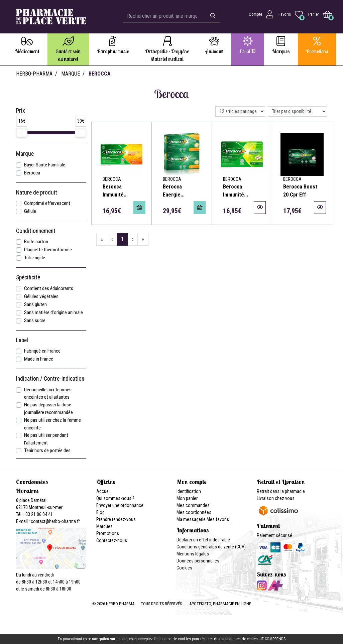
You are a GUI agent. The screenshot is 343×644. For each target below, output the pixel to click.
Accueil (103, 491)
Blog (100, 512)
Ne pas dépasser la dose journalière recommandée (48, 409)
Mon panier (187, 498)
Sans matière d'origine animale (53, 312)
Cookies (184, 568)
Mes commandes (193, 505)
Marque (71, 74)
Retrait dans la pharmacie (281, 491)
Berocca (32, 173)
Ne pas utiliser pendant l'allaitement (46, 439)
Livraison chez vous (276, 498)
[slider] (22, 133)
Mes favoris (218, 519)
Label (22, 340)
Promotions (108, 533)
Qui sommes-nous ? (115, 498)
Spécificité (28, 277)
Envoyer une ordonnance (120, 505)
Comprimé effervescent (47, 203)
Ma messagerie (191, 519)
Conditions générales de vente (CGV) (211, 547)
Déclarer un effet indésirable (203, 540)
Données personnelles (198, 561)
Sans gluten (35, 304)
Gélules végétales (41, 296)
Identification (189, 491)
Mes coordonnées (194, 512)
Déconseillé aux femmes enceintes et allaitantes (48, 394)
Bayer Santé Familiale (45, 165)
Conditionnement (36, 231)
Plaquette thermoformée (48, 250)
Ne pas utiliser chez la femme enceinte (52, 424)
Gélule (30, 211)
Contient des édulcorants (49, 288)
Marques (104, 526)
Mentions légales (193, 554)
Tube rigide (35, 258)
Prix (21, 111)
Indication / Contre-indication (50, 379)
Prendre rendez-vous (116, 519)
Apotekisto (220, 604)
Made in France (39, 359)
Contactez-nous (112, 540)
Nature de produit (37, 192)
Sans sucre (35, 320)
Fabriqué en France (42, 351)
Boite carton (36, 242)
